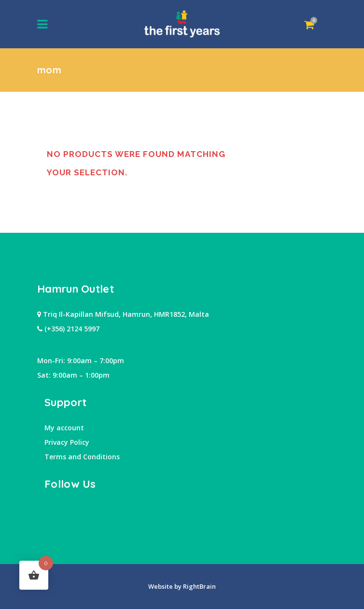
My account (64, 428)
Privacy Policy (67, 442)
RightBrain (199, 586)
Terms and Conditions (82, 457)
